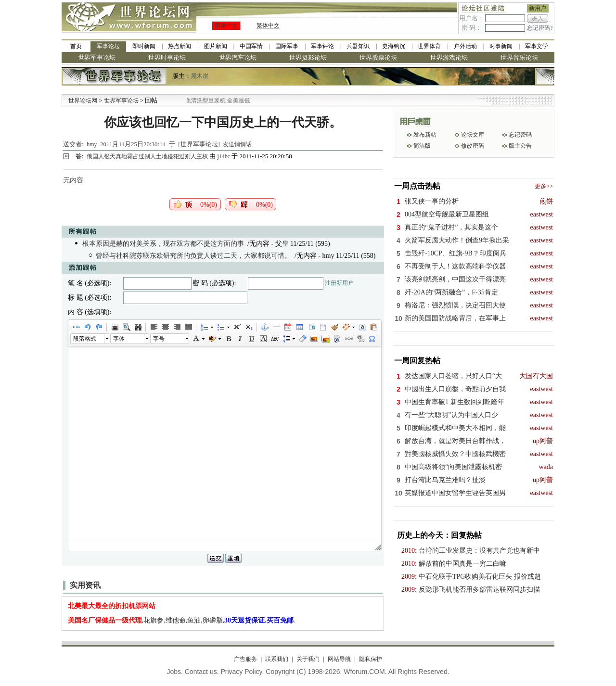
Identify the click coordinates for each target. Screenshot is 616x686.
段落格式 (85, 339)
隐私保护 (371, 659)
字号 (159, 339)
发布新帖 (425, 135)
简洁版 (422, 146)
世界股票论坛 (378, 57)
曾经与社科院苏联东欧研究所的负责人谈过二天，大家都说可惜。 (193, 256)
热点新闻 (180, 46)
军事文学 (537, 46)
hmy (92, 144)
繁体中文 (268, 25)
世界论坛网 (83, 101)
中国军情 (251, 46)
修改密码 (473, 146)
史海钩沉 (394, 46)
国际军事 (287, 46)
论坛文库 (473, 135)
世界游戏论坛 (449, 57)
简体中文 (226, 25)
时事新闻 (501, 46)
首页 (76, 46)
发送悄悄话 (237, 144)
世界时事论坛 (167, 57)
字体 (119, 339)
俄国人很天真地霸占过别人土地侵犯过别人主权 (148, 156)
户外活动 (465, 46)
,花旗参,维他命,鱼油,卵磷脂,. (182, 620)
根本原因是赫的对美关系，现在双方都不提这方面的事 (163, 244)
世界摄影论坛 (308, 57)
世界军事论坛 (97, 57)
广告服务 (245, 659)
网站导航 (339, 659)
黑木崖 (200, 76)
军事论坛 (108, 46)
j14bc (224, 156)
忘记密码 (520, 135)
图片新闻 (216, 46)
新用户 (538, 8)
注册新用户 (339, 283)
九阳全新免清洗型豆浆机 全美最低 (216, 101)
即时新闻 (144, 46)
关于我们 (308, 659)
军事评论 (322, 46)
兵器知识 (358, 46)
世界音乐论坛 (519, 57)
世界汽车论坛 (238, 57)
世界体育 (429, 46)
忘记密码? (540, 28)
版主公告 (520, 146)
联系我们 (277, 659)
